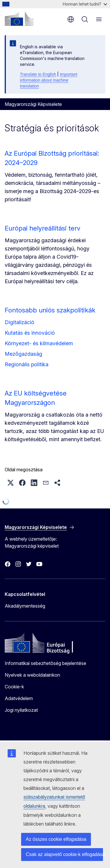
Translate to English (38, 74)
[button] (11, 483)
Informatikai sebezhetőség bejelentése (45, 663)
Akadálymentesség (25, 606)
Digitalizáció (20, 322)
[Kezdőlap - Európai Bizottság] (19, 19)
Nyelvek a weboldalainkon (32, 675)
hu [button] (71, 19)
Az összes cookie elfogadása (56, 839)
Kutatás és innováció (30, 333)
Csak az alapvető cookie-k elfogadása (64, 854)
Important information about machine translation (49, 80)
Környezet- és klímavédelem (39, 343)
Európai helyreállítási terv (43, 228)
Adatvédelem (19, 698)
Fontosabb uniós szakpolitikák (50, 310)
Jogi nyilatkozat (21, 710)
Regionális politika (27, 364)
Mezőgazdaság (23, 354)
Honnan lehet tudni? (85, 4)
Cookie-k (14, 687)
